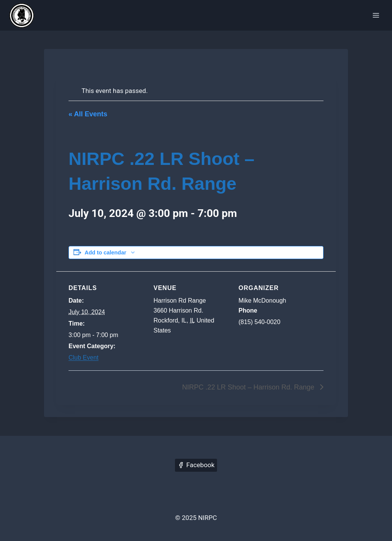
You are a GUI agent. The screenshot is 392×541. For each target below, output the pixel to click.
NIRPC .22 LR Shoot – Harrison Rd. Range (249, 387)
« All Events (88, 114)
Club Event (83, 358)
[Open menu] (376, 15)
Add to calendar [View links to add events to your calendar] (105, 253)
